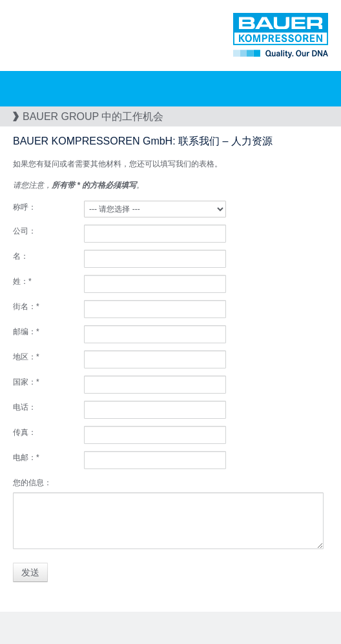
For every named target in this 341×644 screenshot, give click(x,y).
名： (21, 256)
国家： (26, 382)
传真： (25, 432)
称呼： (25, 207)
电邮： (26, 458)
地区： (26, 357)
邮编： (26, 332)
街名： (26, 307)
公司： (25, 231)
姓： (22, 281)
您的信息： (32, 483)
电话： (25, 407)
